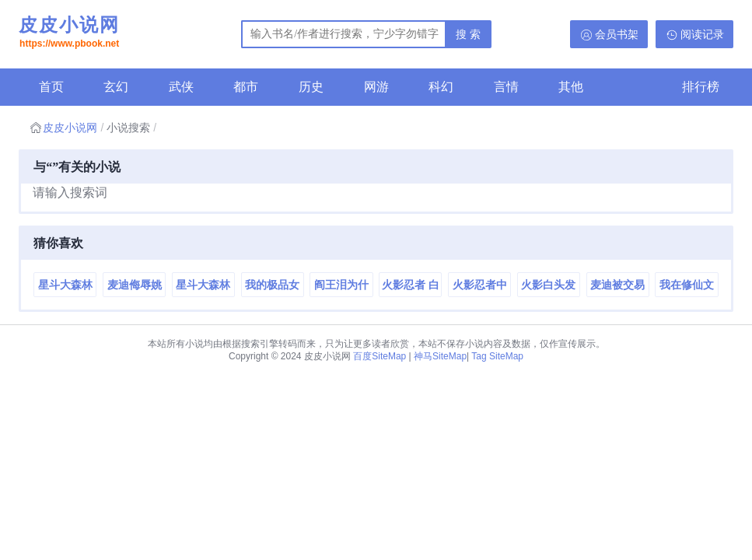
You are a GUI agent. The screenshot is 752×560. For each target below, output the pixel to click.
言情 (506, 87)
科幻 (441, 87)
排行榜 (701, 87)
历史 (311, 87)
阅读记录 (702, 34)
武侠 (181, 87)
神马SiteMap (440, 356)
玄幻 (116, 87)
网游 (376, 87)
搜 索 (468, 34)
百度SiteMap (379, 356)
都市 (246, 87)
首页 (51, 87)
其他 (571, 87)
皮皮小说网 (69, 33)
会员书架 (617, 34)
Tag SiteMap (497, 356)
